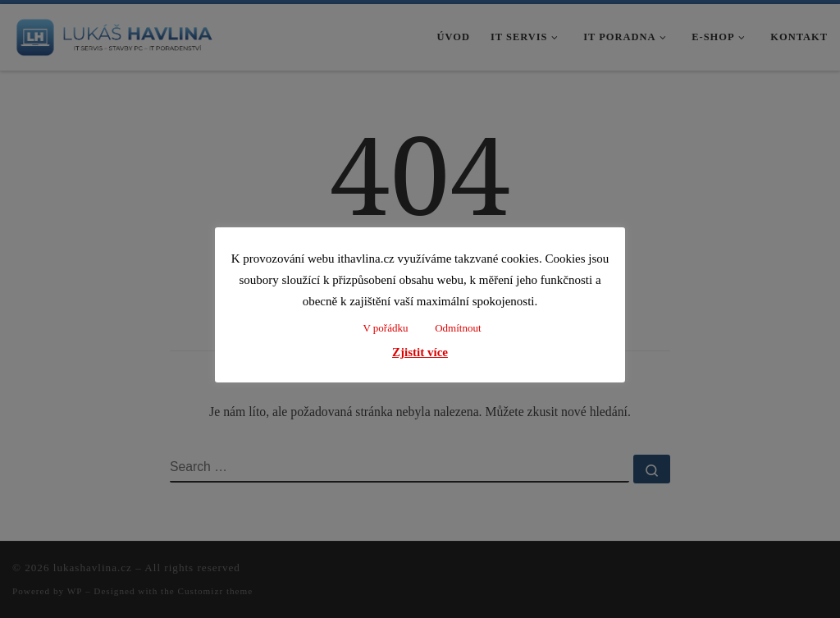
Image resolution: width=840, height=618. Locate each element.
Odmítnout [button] (458, 328)
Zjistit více (420, 352)
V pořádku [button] (385, 328)
